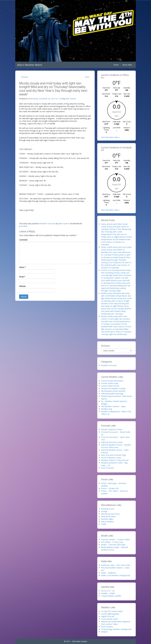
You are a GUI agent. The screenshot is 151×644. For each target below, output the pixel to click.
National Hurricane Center (112, 442)
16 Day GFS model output (112, 611)
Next (87, 77)
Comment (23, 240)
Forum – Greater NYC (110, 488)
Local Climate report (110, 619)
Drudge (104, 511)
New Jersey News (108, 516)
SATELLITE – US (108, 591)
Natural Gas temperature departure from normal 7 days (116, 623)
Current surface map (110, 383)
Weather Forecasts (48, 224)
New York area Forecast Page (114, 455)
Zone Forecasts (108, 468)
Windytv (104, 632)
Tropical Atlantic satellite (111, 596)
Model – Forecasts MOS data (113, 545)
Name (22, 267)
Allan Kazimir (71, 99)
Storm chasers (107, 627)
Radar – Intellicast (108, 573)
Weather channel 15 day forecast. (115, 460)
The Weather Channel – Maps (113, 406)
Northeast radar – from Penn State (116, 565)
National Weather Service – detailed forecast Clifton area (116, 446)
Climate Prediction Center (112, 429)
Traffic (104, 524)
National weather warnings (112, 394)
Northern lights (107, 519)
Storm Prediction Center (111, 458)
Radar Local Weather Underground (116, 575)
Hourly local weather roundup (113, 388)
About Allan (127, 65)
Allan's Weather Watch (30, 65)
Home (116, 65)
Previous (25, 77)
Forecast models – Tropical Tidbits (115, 540)
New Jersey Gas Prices (110, 514)
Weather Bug (107, 409)
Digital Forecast (108, 616)
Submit (24, 297)
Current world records (110, 386)
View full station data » (110, 137)
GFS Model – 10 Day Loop (112, 542)
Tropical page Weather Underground (116, 629)
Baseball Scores (108, 509)
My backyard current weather (113, 391)
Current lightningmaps (110, 614)
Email (22, 277)
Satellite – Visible (108, 593)
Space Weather (107, 522)
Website (22, 286)
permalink (23, 226)
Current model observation (112, 381)
